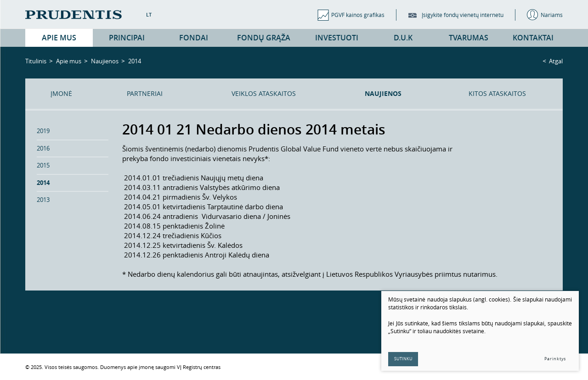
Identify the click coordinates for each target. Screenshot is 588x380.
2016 (43, 148)
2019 (43, 131)
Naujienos (105, 61)
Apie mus (69, 61)
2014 (43, 183)
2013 (43, 200)
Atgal (556, 61)
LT (149, 14)
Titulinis (36, 61)
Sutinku (403, 359)
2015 (43, 165)
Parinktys (555, 359)
